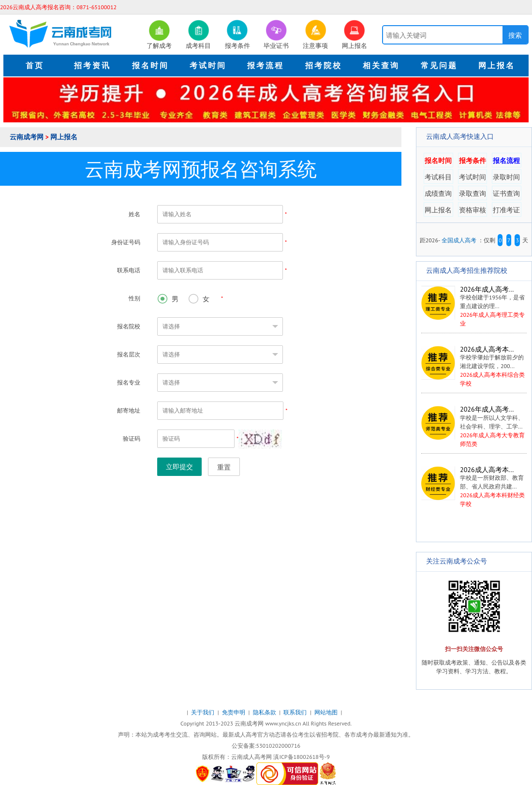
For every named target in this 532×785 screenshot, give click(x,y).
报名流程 (506, 161)
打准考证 (506, 210)
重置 (224, 467)
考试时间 (473, 177)
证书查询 (506, 193)
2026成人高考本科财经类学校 (474, 487)
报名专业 (129, 382)
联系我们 (296, 712)
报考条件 (473, 161)
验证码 (132, 438)
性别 (134, 298)
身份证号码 (126, 242)
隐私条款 (265, 712)
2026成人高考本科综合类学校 (474, 366)
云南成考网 (28, 137)
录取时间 (506, 177)
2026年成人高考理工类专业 (473, 306)
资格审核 (473, 210)
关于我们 (203, 712)
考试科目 (438, 177)
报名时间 (438, 161)
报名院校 (129, 326)
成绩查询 (438, 193)
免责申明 (234, 712)
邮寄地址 (129, 410)
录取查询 (473, 193)
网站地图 (327, 712)
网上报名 (64, 137)
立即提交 (179, 467)
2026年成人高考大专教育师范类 (474, 426)
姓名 (134, 214)
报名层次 (129, 354)
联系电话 (129, 270)
